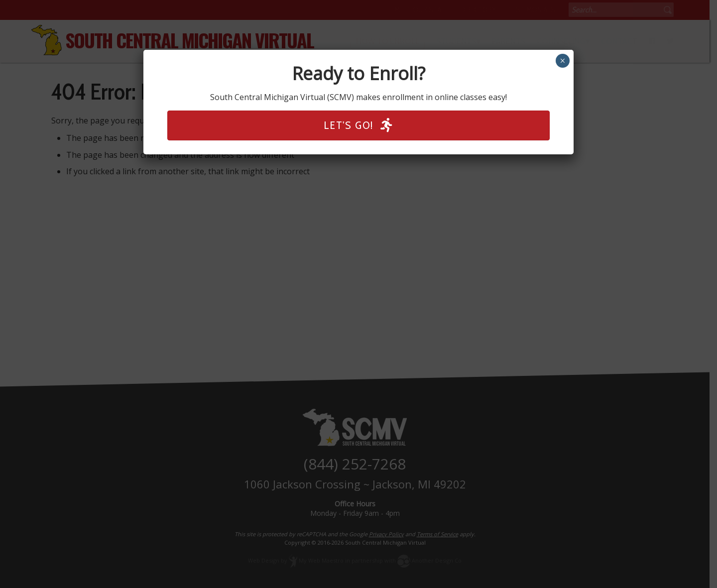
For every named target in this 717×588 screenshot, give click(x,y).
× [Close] (562, 61)
